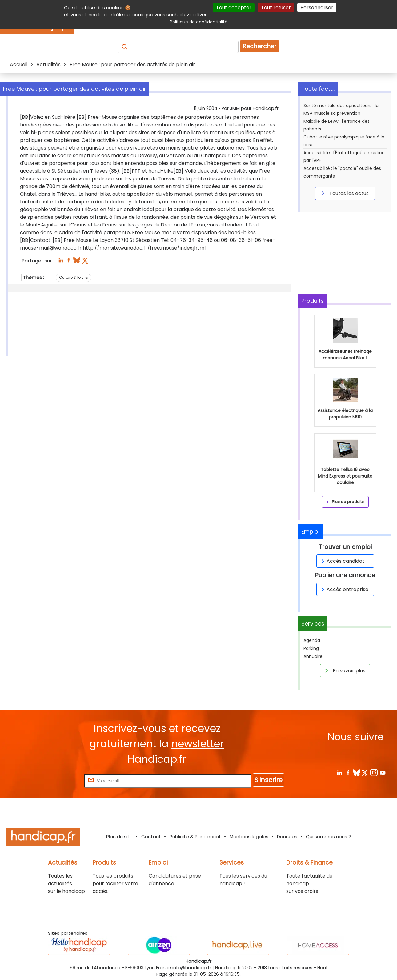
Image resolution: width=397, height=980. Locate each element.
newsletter (198, 744)
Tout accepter (234, 8)
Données (287, 836)
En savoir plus (344, 670)
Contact (151, 836)
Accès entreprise (344, 589)
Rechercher (260, 46)
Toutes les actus (344, 193)
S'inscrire (269, 780)
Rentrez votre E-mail (58, 780)
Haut (323, 968)
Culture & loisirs (74, 277)
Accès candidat (342, 561)
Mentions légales (249, 836)
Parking (311, 648)
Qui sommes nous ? (328, 836)
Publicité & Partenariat (195, 836)
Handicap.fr (228, 968)
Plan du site (119, 836)
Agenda (312, 640)
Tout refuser (276, 8)
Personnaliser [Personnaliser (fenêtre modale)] (317, 8)
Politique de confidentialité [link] (199, 22)
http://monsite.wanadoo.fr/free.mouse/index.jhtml (144, 248)
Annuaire (313, 656)
